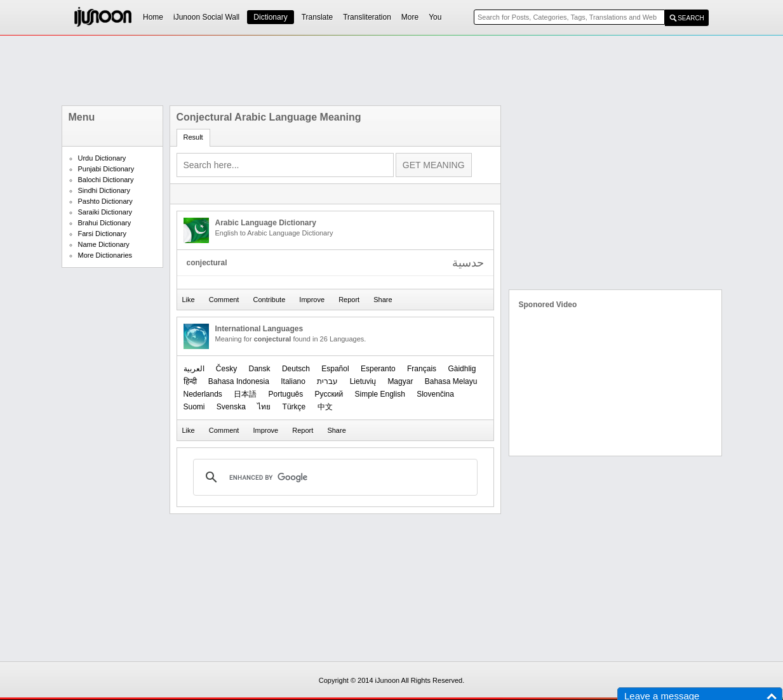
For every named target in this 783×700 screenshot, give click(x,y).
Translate (318, 17)
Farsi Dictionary (102, 234)
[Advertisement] (392, 70)
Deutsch (296, 369)
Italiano (293, 381)
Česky (226, 369)
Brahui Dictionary (105, 223)
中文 (325, 407)
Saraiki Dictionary (105, 212)
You (435, 17)
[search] (333, 477)
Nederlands (203, 394)
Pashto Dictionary (105, 201)
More (410, 17)
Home (153, 17)
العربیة (194, 369)
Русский (329, 394)
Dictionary (270, 17)
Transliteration (367, 17)
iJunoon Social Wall (206, 17)
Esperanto (378, 369)
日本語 (245, 394)
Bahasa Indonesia (239, 381)
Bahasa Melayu (451, 381)
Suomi (194, 407)
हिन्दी (190, 381)
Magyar (400, 381)
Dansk (260, 369)
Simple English (379, 394)
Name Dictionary (104, 244)
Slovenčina (435, 394)
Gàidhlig (462, 369)
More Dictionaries (105, 255)
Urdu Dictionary (102, 158)
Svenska (231, 407)
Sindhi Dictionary (104, 190)
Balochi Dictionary (106, 180)
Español (335, 369)
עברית (327, 381)
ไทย (264, 407)
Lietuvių (363, 381)
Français (422, 369)
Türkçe (294, 407)
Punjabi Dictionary (106, 169)
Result (193, 137)
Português (286, 394)
